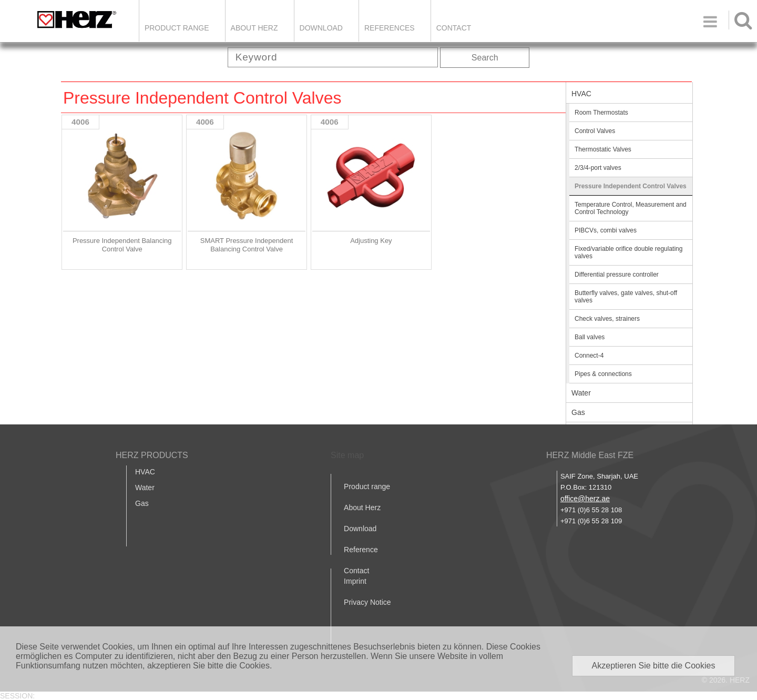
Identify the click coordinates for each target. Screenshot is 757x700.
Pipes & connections (603, 374)
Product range (367, 486)
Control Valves (595, 131)
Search (485, 58)
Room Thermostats (601, 113)
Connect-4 (589, 356)
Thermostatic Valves (603, 149)
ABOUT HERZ (254, 28)
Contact (454, 28)
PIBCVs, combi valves (606, 230)
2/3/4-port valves (598, 168)
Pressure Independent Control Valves (631, 186)
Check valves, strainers (607, 319)
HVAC (581, 94)
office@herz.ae (585, 499)
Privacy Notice (367, 602)
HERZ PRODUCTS (152, 455)
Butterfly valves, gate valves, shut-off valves (626, 297)
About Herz (362, 508)
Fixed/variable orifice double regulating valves (628, 252)
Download (360, 529)
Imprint (355, 581)
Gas (578, 412)
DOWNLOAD (321, 28)
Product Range (177, 28)
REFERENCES (390, 28)
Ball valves (590, 337)
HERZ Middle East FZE (590, 455)
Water (581, 393)
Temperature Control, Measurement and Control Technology (631, 208)
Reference (361, 550)
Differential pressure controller (617, 275)
